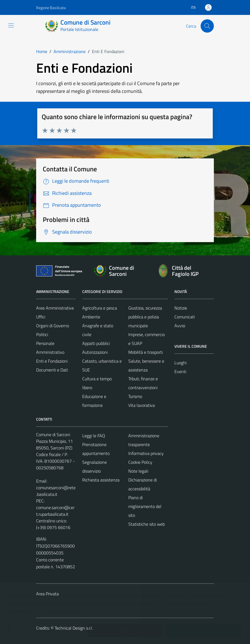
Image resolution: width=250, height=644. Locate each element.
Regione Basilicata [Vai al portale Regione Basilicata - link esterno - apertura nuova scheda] (51, 8)
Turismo (135, 396)
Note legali (138, 471)
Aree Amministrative (55, 308)
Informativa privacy (146, 453)
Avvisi (180, 326)
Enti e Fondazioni (52, 361)
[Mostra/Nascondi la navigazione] (11, 25)
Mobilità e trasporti (146, 352)
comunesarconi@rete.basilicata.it (56, 491)
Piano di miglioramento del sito (145, 506)
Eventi (180, 371)
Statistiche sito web (147, 524)
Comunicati (185, 317)
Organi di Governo (53, 326)
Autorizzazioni (95, 352)
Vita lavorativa (142, 405)
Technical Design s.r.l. (74, 628)
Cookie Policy (140, 462)
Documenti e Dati (52, 370)
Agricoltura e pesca (100, 308)
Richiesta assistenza (101, 480)
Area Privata (47, 594)
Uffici (41, 317)
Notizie (181, 308)
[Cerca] (207, 26)
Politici (42, 334)
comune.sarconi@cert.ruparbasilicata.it (55, 511)
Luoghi (180, 363)
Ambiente (91, 317)
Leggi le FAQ (94, 436)
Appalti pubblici (96, 343)
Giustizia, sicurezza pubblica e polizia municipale (145, 317)
